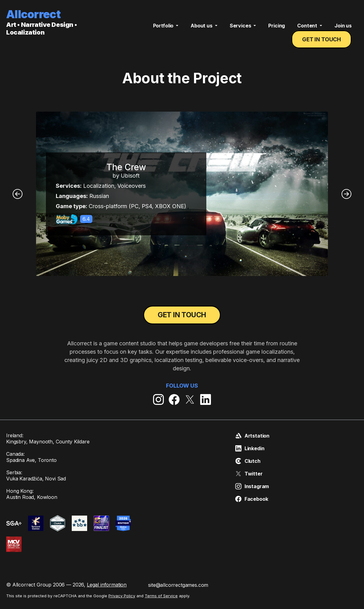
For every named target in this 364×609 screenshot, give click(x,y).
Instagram (252, 493)
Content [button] (308, 30)
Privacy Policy (122, 603)
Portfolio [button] (164, 30)
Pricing (277, 30)
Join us (343, 30)
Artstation (252, 443)
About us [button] (202, 30)
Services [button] (241, 30)
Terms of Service (161, 603)
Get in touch (323, 44)
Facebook (252, 506)
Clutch (248, 468)
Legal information (107, 592)
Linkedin (250, 455)
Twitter (249, 481)
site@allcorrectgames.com (178, 592)
